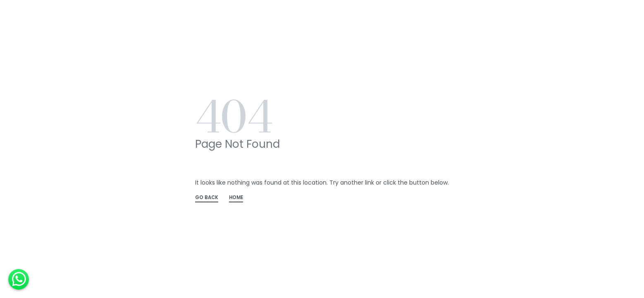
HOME (236, 198)
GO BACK (207, 198)
